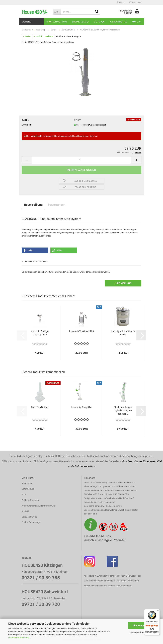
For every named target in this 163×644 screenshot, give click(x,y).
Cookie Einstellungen (31, 522)
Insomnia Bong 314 (81, 407)
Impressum (27, 483)
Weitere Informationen (141, 633)
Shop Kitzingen (81, 22)
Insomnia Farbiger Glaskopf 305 (40, 333)
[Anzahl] (81, 160)
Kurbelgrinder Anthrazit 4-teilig (123, 333)
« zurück (38, 36)
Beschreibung (33, 205)
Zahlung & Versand (31, 500)
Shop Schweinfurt (57, 22)
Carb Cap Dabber (40, 407)
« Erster (27, 36)
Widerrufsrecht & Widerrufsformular (39, 506)
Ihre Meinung (123, 283)
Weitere (26, 22)
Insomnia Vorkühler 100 (81, 331)
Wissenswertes (118, 22)
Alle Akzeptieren (141, 626)
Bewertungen (56, 205)
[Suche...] (57, 12)
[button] (27, 160)
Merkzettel (135, 2)
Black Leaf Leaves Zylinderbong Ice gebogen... (123, 410)
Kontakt (137, 22)
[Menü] (158, 611)
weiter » (49, 36)
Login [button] (120, 2)
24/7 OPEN (99, 22)
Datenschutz (28, 489)
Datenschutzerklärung (19, 638)
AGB (24, 494)
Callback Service (29, 517)
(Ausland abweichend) (97, 125)
